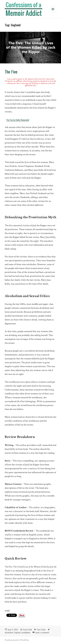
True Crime (41, 629)
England (17, 632)
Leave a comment (42, 632)
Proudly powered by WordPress (17, 640)
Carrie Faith (27, 629)
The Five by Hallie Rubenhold (18, 120)
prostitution (26, 632)
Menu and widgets (53, 12)
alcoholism (9, 632)
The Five (11, 72)
